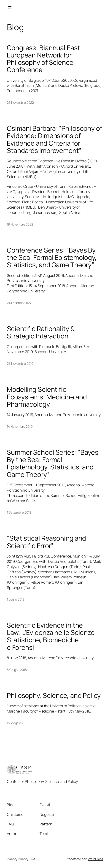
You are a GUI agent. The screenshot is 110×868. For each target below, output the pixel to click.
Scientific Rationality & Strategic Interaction (41, 332)
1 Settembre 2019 (19, 512)
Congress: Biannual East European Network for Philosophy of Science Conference (43, 59)
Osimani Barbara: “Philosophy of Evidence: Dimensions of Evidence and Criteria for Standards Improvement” (55, 139)
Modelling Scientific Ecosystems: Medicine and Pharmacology (47, 397)
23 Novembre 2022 (20, 102)
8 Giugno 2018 (17, 670)
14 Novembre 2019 (20, 426)
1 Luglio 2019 (16, 599)
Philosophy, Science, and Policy (54, 695)
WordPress (95, 859)
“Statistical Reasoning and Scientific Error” (46, 542)
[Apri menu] (10, 7)
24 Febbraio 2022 (19, 303)
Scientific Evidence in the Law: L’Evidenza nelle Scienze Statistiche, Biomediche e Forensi (51, 636)
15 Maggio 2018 (18, 723)
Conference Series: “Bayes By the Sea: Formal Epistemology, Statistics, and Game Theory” (52, 257)
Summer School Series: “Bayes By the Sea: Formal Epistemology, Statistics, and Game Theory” (53, 463)
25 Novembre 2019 (20, 363)
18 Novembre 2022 (20, 224)
